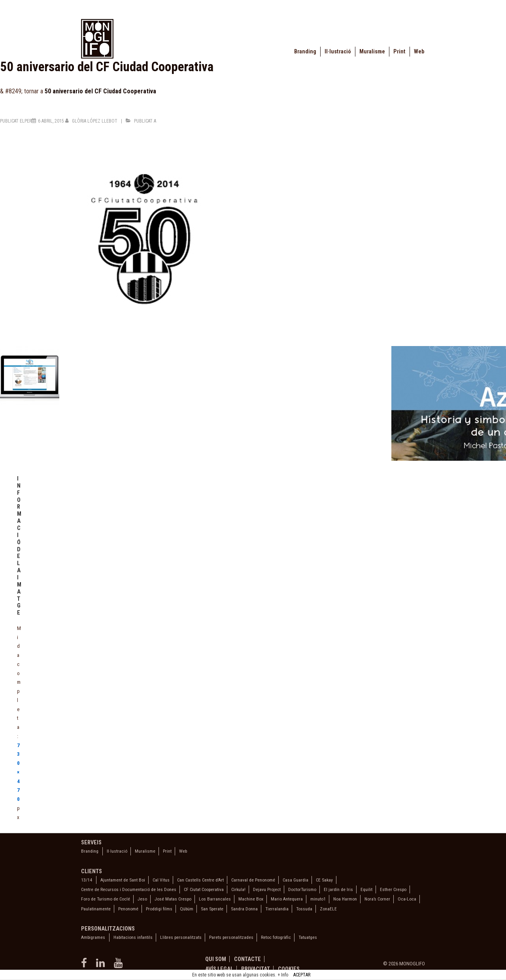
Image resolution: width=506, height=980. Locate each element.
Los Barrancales (215, 899)
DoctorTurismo (302, 889)
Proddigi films (159, 909)
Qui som (216, 959)
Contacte (247, 959)
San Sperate (212, 909)
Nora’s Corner (377, 899)
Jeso (142, 899)
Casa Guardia (295, 880)
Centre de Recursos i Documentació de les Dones (129, 889)
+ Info (283, 975)
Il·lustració (338, 52)
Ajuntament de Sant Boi (123, 880)
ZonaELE (328, 909)
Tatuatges (308, 937)
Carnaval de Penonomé (253, 880)
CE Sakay (324, 880)
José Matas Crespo (173, 899)
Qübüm (187, 909)
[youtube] (119, 966)
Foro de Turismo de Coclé (106, 899)
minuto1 (318, 899)
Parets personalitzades (231, 937)
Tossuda (304, 909)
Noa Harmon (345, 899)
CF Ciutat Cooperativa (204, 889)
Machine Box (251, 899)
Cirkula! (238, 889)
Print (399, 52)
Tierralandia (277, 909)
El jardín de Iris (338, 889)
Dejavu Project (267, 889)
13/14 (87, 880)
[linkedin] (102, 966)
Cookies (289, 969)
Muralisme (372, 52)
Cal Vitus (161, 880)
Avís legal (219, 969)
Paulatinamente (96, 909)
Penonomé (128, 909)
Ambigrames (93, 937)
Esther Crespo (393, 889)
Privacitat (256, 969)
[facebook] (86, 966)
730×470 (18, 772)
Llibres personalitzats (181, 937)
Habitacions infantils (133, 937)
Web (419, 52)
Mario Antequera (287, 899)
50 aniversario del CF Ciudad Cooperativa (100, 91)
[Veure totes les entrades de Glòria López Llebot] (92, 121)
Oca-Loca (407, 899)
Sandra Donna (244, 909)
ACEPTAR (302, 975)
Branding (305, 52)
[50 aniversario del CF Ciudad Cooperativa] (51, 121)
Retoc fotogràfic (276, 937)
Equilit (366, 889)
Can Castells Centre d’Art (200, 880)
